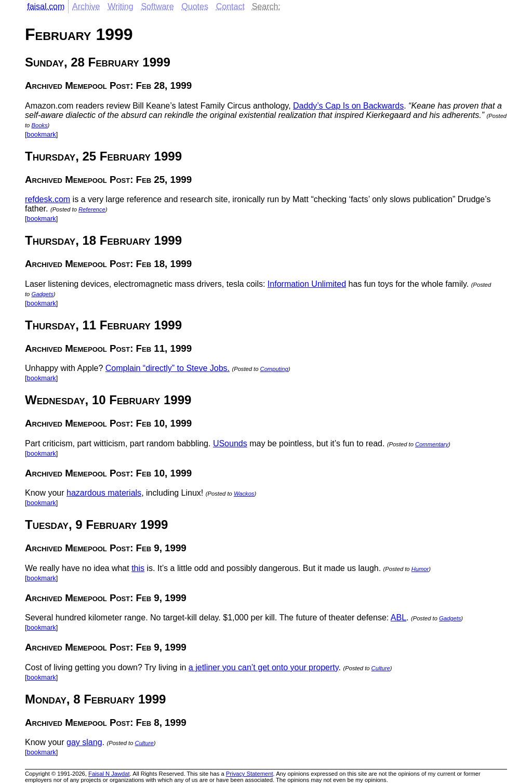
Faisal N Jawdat (109, 774)
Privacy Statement (250, 774)
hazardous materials (104, 493)
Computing (274, 369)
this (138, 568)
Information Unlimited (307, 284)
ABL (398, 618)
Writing (121, 6)
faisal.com (46, 6)
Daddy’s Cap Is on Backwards (348, 106)
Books (39, 125)
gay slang (84, 742)
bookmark (42, 134)
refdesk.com (48, 199)
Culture (381, 668)
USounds (230, 443)
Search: (266, 6)
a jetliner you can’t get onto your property (264, 667)
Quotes (195, 6)
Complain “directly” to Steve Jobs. (168, 368)
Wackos (244, 494)
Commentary (432, 444)
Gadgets (42, 294)
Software (157, 6)
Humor (420, 569)
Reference (92, 209)
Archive (86, 6)
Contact (230, 6)
